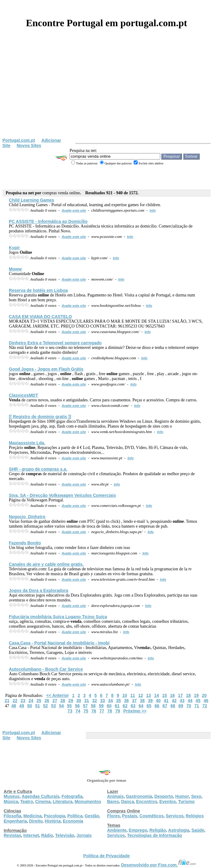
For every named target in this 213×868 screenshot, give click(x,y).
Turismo (186, 802)
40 (158, 701)
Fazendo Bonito (25, 543)
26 (47, 701)
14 (157, 695)
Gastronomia (139, 796)
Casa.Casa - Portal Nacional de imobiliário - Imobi (59, 643)
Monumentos (88, 802)
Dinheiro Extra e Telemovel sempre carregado (55, 343)
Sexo (196, 796)
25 (39, 701)
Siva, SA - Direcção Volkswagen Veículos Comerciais (62, 495)
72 (205, 706)
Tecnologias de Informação (154, 835)
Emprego (138, 830)
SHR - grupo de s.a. (38, 469)
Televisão (65, 835)
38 (143, 701)
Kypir (14, 248)
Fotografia (72, 796)
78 (110, 711)
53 (53, 706)
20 (204, 695)
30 (79, 701)
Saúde (198, 830)
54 (61, 706)
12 (141, 695)
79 (118, 711)
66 (157, 706)
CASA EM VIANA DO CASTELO (40, 317)
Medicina (33, 816)
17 (180, 695)
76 (94, 711)
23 (23, 701)
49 (22, 706)
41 (166, 701)
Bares (113, 802)
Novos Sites (29, 145)
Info (153, 210)
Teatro (27, 802)
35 (118, 701)
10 (125, 695)
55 (70, 706)
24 (31, 701)
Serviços (175, 816)
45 (198, 701)
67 (165, 706)
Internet (31, 835)
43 (182, 701)
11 (133, 695)
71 (197, 706)
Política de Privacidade (107, 856)
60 (109, 706)
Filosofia (13, 816)
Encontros (147, 802)
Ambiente (117, 830)
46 (206, 701)
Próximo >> (135, 711)
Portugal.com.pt (19, 140)
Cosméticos (152, 816)
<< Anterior (57, 695)
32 (95, 701)
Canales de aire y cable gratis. (46, 564)
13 (149, 695)
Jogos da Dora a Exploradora (39, 590)
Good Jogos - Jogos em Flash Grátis (46, 369)
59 (101, 706)
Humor (182, 796)
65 (149, 706)
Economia (73, 821)
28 (63, 701)
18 (188, 695)
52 (45, 706)
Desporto (164, 796)
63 (133, 706)
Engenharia (15, 821)
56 (78, 706)
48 (14, 706)
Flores (114, 816)
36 (126, 701)
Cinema (43, 802)
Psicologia (54, 816)
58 (93, 706)
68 (173, 706)
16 (172, 695)
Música (11, 802)
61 (117, 706)
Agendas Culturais (41, 796)
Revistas (13, 835)
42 (174, 701)
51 (38, 706)
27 (55, 701)
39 (150, 701)
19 (197, 695)
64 (141, 706)
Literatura (63, 802)
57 (85, 706)
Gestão (92, 816)
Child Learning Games (32, 200)
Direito (36, 821)
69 (181, 706)
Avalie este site (74, 210)
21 (7, 701)
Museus (12, 796)
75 (86, 711)
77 (102, 711)
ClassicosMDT (23, 395)
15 (164, 695)
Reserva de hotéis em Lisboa (38, 290)
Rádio (47, 835)
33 (103, 701)
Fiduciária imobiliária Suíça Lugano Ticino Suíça (58, 617)
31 (87, 701)
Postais (130, 816)
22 (15, 701)
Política (75, 816)
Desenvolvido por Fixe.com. (159, 865)
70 (189, 706)
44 (190, 701)
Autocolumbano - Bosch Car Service (46, 669)
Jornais (84, 835)
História (53, 821)
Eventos (168, 802)
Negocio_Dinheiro (27, 517)
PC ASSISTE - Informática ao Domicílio (48, 221)
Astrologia (179, 830)
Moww (15, 269)
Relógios (195, 816)
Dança (128, 802)
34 (110, 701)
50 (30, 706)
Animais (115, 796)
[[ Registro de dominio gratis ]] (40, 417)
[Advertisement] (106, 92)
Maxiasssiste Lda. (27, 443)
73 (70, 711)
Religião (157, 830)
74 (78, 711)
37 (134, 701)
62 (125, 706)
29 (71, 701)
